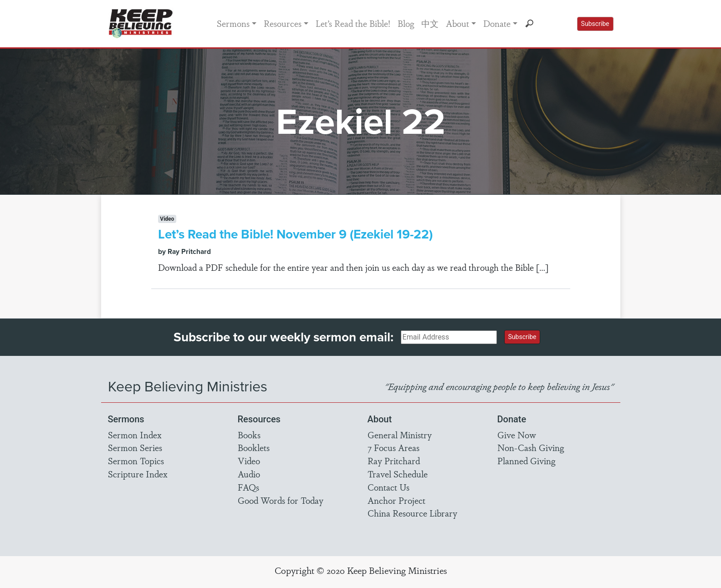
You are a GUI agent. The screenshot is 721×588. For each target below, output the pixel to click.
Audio (249, 474)
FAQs (248, 487)
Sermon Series (135, 447)
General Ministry (400, 435)
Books (249, 435)
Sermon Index (135, 435)
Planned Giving (526, 461)
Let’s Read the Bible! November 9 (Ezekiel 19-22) (295, 234)
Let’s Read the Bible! (353, 23)
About (458, 23)
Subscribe (595, 24)
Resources (283, 23)
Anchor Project (396, 500)
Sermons (233, 23)
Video (249, 461)
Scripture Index (138, 474)
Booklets (254, 447)
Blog (406, 23)
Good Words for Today (281, 500)
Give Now (517, 435)
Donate (497, 23)
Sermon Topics (136, 461)
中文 (430, 23)
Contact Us (389, 487)
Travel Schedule (398, 474)
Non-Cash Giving (531, 447)
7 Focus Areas (394, 447)
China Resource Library (412, 513)
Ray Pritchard (394, 461)
